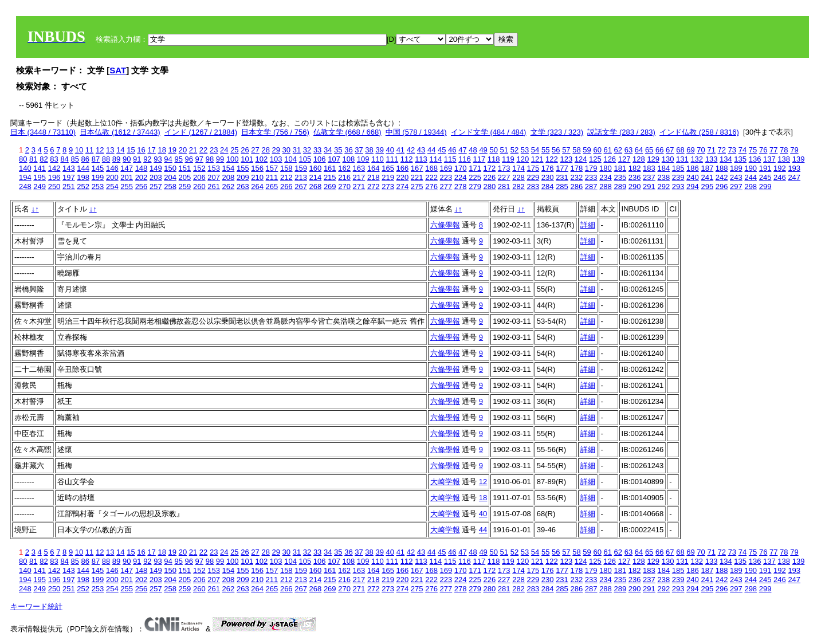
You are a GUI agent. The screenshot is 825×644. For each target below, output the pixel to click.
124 (581, 159)
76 (763, 150)
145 (98, 168)
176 (548, 168)
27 (255, 150)
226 (490, 177)
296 (722, 186)
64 (639, 150)
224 (461, 177)
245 (765, 177)
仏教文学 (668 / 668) (347, 132)
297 (736, 186)
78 (784, 150)
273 (388, 186)
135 (740, 159)
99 (220, 159)
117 (479, 159)
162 (344, 168)
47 (462, 150)
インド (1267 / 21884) (201, 132)
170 (461, 168)
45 (442, 150)
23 (214, 150)
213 (301, 177)
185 (678, 168)
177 (562, 168)
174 (518, 168)
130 (668, 159)
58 (576, 150)
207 (214, 177)
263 (243, 186)
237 (649, 177)
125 (595, 159)
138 (784, 159)
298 (751, 186)
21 (193, 150)
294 (693, 186)
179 (591, 168)
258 (170, 186)
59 (587, 150)
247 (794, 177)
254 (112, 186)
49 (483, 150)
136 (755, 159)
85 (74, 159)
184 (663, 168)
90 (127, 159)
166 (403, 168)
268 (316, 186)
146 (112, 168)
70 (701, 150)
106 (320, 159)
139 (799, 159)
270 (344, 186)
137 (769, 159)
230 (548, 177)
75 (753, 150)
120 (522, 159)
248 (25, 186)
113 (421, 159)
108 (349, 159)
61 (608, 150)
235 (620, 177)
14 (120, 150)
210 (257, 177)
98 (210, 159)
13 (110, 150)
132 (697, 159)
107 (334, 159)
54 (535, 150)
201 (127, 177)
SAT (118, 70)
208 (229, 177)
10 (79, 150)
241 (707, 177)
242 (722, 177)
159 (301, 168)
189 (736, 168)
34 (328, 150)
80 (23, 159)
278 (461, 186)
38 (369, 150)
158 (286, 168)
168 (431, 168)
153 (214, 168)
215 (330, 177)
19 (172, 150)
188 (722, 168)
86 (85, 159)
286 (576, 186)
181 (620, 168)
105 (305, 159)
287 (591, 186)
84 (64, 159)
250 (54, 186)
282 (518, 186)
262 (229, 186)
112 (407, 159)
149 (156, 168)
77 (773, 150)
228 (518, 177)
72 (722, 150)
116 (465, 159)
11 (89, 150)
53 (525, 150)
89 (116, 159)
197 (69, 177)
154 (229, 168)
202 (142, 177)
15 (131, 150)
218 (374, 177)
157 (272, 168)
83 (54, 159)
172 (490, 168)
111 (392, 159)
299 (765, 186)
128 (639, 159)
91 (137, 159)
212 (286, 177)
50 (493, 150)
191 (765, 168)
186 (693, 168)
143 (69, 168)
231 (562, 177)
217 (359, 177)
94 (168, 159)
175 (533, 168)
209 (243, 177)
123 (566, 159)
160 (316, 168)
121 (537, 159)
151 (185, 168)
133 (712, 159)
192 (780, 168)
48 (473, 150)
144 (83, 168)
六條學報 (445, 225)
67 (670, 150)
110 (378, 159)
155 (243, 168)
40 (390, 150)
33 (317, 150)
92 (147, 159)
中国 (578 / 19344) (416, 132)
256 (142, 186)
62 (618, 150)
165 (388, 168)
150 (170, 168)
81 (33, 159)
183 (649, 168)
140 (25, 168)
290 (635, 186)
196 (54, 177)
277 (446, 186)
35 (338, 150)
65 (649, 150)
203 (156, 177)
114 (435, 159)
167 (417, 168)
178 (576, 168)
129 (653, 159)
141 (40, 168)
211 (272, 177)
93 (158, 159)
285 (562, 186)
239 (678, 177)
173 (504, 168)
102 (262, 159)
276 (431, 186)
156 (257, 168)
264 (257, 186)
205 (185, 177)
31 (297, 150)
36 (348, 150)
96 (189, 159)
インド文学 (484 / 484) (489, 132)
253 (98, 186)
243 (736, 177)
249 (40, 186)
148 (142, 168)
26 (245, 150)
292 (663, 186)
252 (83, 186)
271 (359, 186)
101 (247, 159)
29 (276, 150)
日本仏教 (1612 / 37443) (120, 132)
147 (127, 168)
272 (374, 186)
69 (690, 150)
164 (374, 168)
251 (69, 186)
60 (597, 150)
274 (403, 186)
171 (475, 168)
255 (127, 186)
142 (54, 168)
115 (450, 159)
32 (307, 150)
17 (151, 150)
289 (620, 186)
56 (556, 150)
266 (286, 186)
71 (711, 150)
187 (707, 168)
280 (490, 186)
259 (185, 186)
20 (183, 150)
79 (794, 150)
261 (214, 186)
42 (411, 150)
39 (379, 150)
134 (726, 159)
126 (610, 159)
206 (199, 177)
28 (265, 150)
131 (682, 159)
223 (446, 177)
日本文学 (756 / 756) (275, 132)
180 (606, 168)
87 (96, 159)
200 (112, 177)
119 (508, 159)
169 (446, 168)
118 (494, 159)
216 (344, 177)
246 (780, 177)
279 (475, 186)
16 (141, 150)
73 (732, 150)
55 (545, 150)
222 (431, 177)
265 (272, 186)
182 (635, 168)
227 (504, 177)
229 (533, 177)
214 (316, 177)
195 (40, 177)
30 (286, 150)
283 (533, 186)
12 (100, 150)
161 (330, 168)
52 (514, 150)
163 (359, 168)
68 (680, 150)
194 (25, 177)
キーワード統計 (36, 606)
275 (417, 186)
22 (203, 150)
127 (624, 159)
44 (431, 150)
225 (475, 177)
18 (162, 150)
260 (199, 186)
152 (199, 168)
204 (170, 177)
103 (276, 159)
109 (363, 159)
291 (649, 186)
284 (548, 186)
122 (552, 159)
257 (156, 186)
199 (98, 177)
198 (83, 177)
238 (663, 177)
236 (635, 177)
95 (178, 159)
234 (606, 177)
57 (566, 150)
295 (707, 186)
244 (751, 177)
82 (44, 159)
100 (233, 159)
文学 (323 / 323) (557, 132)
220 (403, 177)
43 (421, 150)
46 (452, 150)
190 (751, 168)
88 (106, 159)
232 (576, 177)
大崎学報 (445, 482)
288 (606, 186)
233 (591, 177)
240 (693, 177)
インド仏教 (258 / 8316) (699, 132)
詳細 (588, 225)
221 (417, 177)
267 (301, 186)
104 (290, 159)
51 (504, 150)
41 (400, 150)
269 (330, 186)
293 (678, 186)
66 (659, 150)
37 (359, 150)
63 (628, 150)
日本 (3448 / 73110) (43, 132)
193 (794, 168)
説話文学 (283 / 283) (621, 132)
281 (504, 186)
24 (224, 150)
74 (742, 150)
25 (234, 150)
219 (388, 177)
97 (199, 159)
